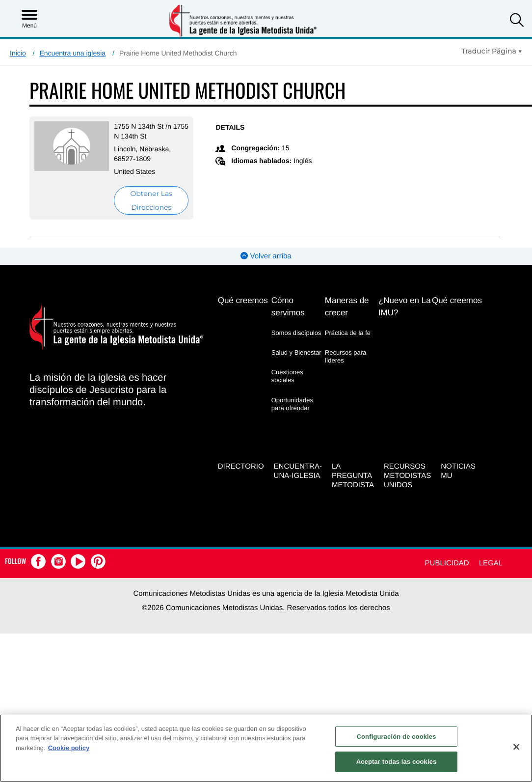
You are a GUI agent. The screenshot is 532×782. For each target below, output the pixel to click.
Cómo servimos (288, 307)
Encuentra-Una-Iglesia (298, 471)
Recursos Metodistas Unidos (407, 476)
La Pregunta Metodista (353, 476)
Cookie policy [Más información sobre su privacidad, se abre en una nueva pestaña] (69, 748)
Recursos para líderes (346, 356)
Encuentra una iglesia (72, 53)
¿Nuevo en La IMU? (405, 307)
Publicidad (447, 563)
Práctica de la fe (348, 333)
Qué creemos (243, 300)
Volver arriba (266, 256)
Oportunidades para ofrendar (292, 404)
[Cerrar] (516, 747)
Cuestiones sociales (287, 376)
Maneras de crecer (347, 307)
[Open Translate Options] (492, 51)
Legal (491, 563)
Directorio (241, 466)
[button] (517, 21)
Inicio (18, 53)
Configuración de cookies (397, 737)
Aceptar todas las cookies (397, 762)
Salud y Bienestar (296, 352)
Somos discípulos (296, 333)
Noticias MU (458, 471)
